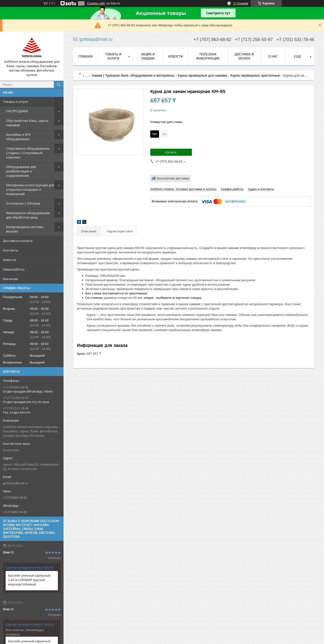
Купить (171, 152)
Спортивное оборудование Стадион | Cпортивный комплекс (28, 153)
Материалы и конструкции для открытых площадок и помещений (30, 189)
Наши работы (14, 269)
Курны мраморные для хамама (203, 75)
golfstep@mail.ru (16, 483)
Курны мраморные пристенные (255, 75)
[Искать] (59, 84)
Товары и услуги (16, 102)
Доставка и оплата (18, 241)
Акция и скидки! (148, 56)
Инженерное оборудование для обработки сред (28, 215)
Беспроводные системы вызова (25, 229)
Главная (86, 56)
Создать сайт (96, 3)
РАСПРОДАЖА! (17, 111)
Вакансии (10, 279)
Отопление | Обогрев (23, 203)
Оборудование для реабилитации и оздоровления (21, 171)
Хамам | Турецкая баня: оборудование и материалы (133, 75)
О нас (273, 56)
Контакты (11, 250)
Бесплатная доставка (173, 178)
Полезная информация (208, 56)
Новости (10, 260)
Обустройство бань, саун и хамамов (27, 123)
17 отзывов (241, 3)
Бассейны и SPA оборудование (18, 137)
